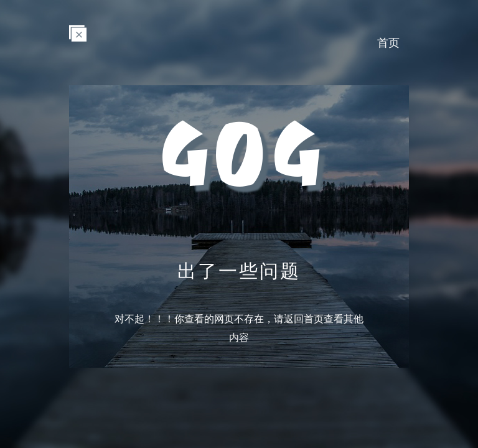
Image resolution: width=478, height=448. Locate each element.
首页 (388, 42)
